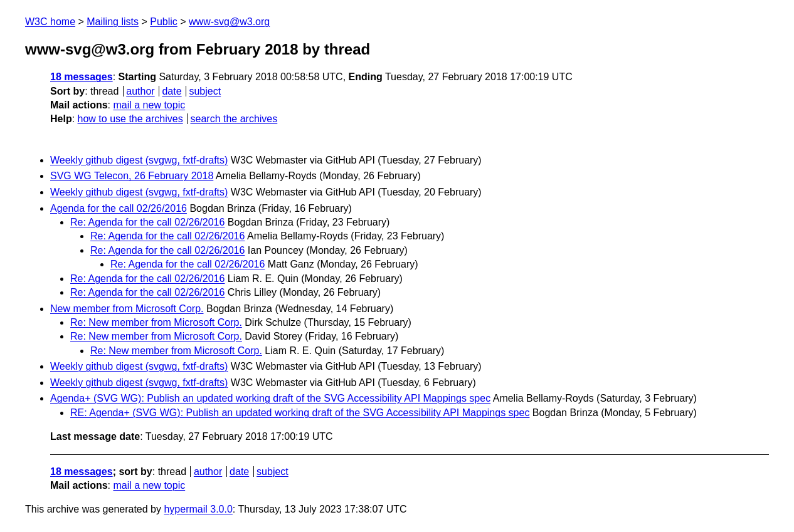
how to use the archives (130, 119)
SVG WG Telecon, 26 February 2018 (132, 176)
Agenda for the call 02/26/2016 (119, 208)
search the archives (234, 119)
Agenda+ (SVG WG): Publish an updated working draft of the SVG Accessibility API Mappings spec (270, 398)
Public (164, 22)
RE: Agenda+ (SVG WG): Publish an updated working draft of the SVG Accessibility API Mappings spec (300, 413)
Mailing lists (113, 22)
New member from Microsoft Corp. (127, 309)
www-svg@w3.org (229, 22)
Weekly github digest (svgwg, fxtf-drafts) (139, 160)
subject (205, 91)
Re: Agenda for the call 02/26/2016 (147, 222)
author (140, 91)
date (172, 91)
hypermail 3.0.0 (198, 509)
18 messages (82, 77)
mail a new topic (149, 105)
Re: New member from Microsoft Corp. (156, 322)
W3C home (50, 22)
